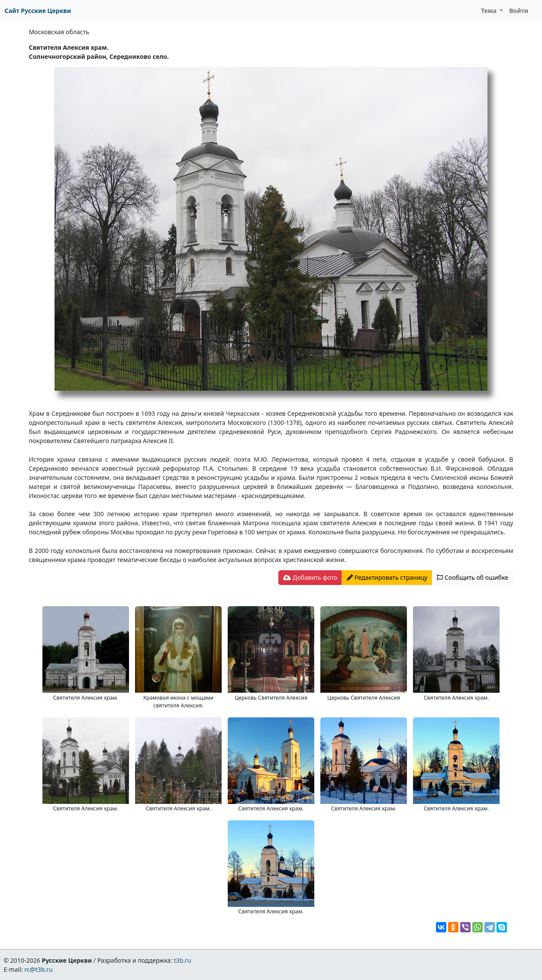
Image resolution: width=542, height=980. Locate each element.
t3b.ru (183, 960)
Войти (519, 11)
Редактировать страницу (387, 577)
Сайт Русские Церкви (38, 11)
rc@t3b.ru (39, 969)
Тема (490, 11)
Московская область (59, 32)
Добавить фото (310, 577)
